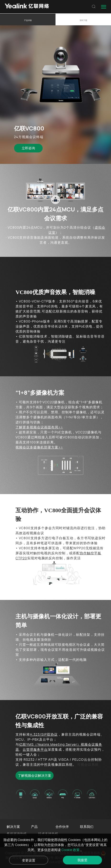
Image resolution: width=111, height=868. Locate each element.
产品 (34, 827)
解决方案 (13, 827)
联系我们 (87, 827)
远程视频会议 (33, 533)
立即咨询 (28, 148)
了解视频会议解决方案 (35, 775)
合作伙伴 (62, 827)
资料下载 (83, 20)
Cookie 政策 (71, 850)
